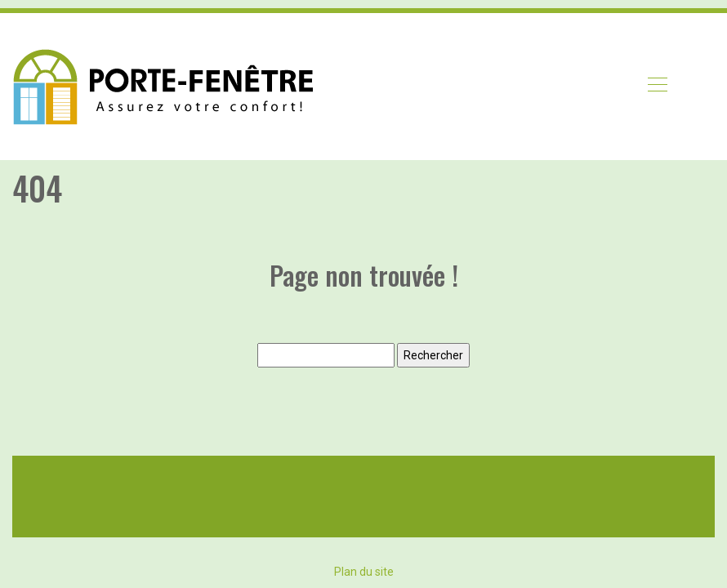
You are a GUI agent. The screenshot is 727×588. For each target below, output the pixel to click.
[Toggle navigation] (657, 87)
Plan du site (364, 572)
